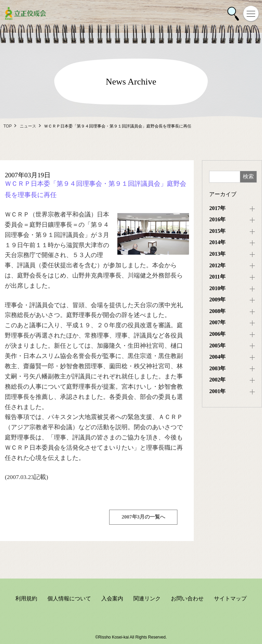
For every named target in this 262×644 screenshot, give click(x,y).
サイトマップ (230, 598)
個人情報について (69, 598)
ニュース (28, 126)
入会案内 (112, 598)
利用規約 (26, 598)
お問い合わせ (187, 598)
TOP (8, 126)
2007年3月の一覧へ (144, 517)
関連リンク (147, 598)
